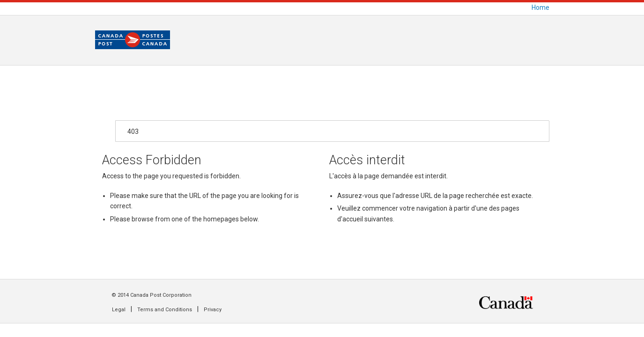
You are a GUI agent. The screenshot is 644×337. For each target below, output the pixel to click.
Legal (119, 310)
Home (540, 7)
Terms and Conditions (165, 310)
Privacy (213, 310)
